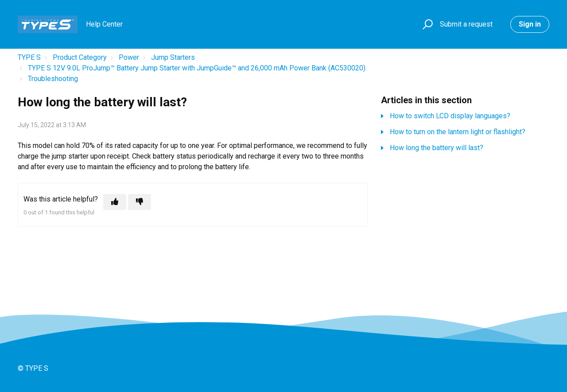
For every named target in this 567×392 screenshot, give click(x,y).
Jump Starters (173, 57)
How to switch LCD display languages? (450, 116)
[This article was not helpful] (140, 202)
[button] (426, 25)
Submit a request (466, 24)
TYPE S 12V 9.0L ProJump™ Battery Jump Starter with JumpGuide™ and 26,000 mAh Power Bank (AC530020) (197, 68)
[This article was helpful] (115, 202)
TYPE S (29, 57)
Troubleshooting (53, 79)
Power (129, 57)
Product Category (80, 57)
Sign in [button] (530, 24)
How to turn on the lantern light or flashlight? (458, 132)
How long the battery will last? (437, 148)
